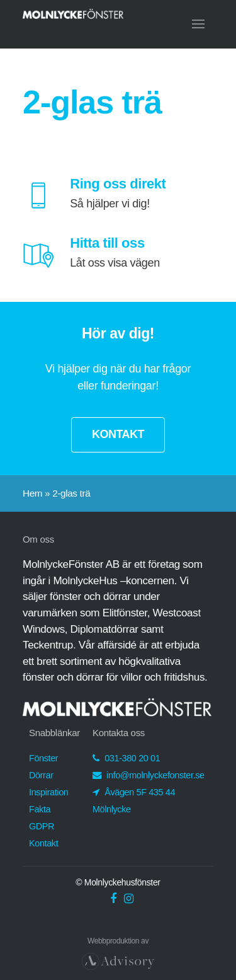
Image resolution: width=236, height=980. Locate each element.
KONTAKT (118, 434)
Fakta (40, 809)
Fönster (43, 758)
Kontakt (43, 843)
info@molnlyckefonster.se (149, 775)
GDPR (42, 826)
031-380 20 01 (126, 758)
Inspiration (48, 792)
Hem (32, 493)
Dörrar (41, 775)
